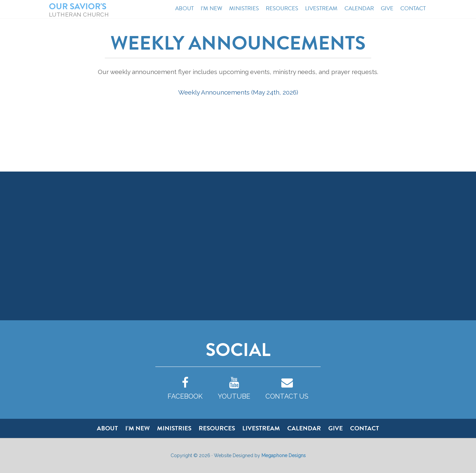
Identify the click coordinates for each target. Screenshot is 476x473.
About (107, 428)
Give (336, 428)
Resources (217, 428)
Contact (365, 428)
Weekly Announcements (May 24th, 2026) (238, 92)
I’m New (138, 428)
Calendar (304, 428)
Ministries (174, 428)
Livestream (261, 428)
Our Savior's (78, 6)
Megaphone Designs (284, 455)
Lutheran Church (79, 15)
